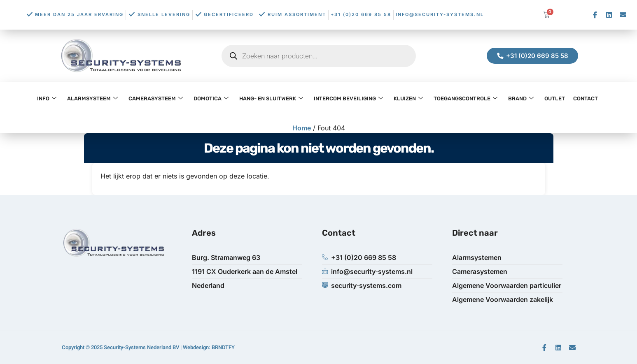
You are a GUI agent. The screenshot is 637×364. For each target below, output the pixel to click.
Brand (521, 99)
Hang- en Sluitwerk (271, 99)
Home (302, 128)
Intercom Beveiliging (348, 99)
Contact (586, 99)
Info (47, 99)
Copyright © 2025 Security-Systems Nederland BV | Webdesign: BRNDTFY (148, 347)
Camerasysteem (156, 99)
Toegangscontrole (465, 99)
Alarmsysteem (92, 99)
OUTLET (555, 99)
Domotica (211, 99)
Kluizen (408, 99)
